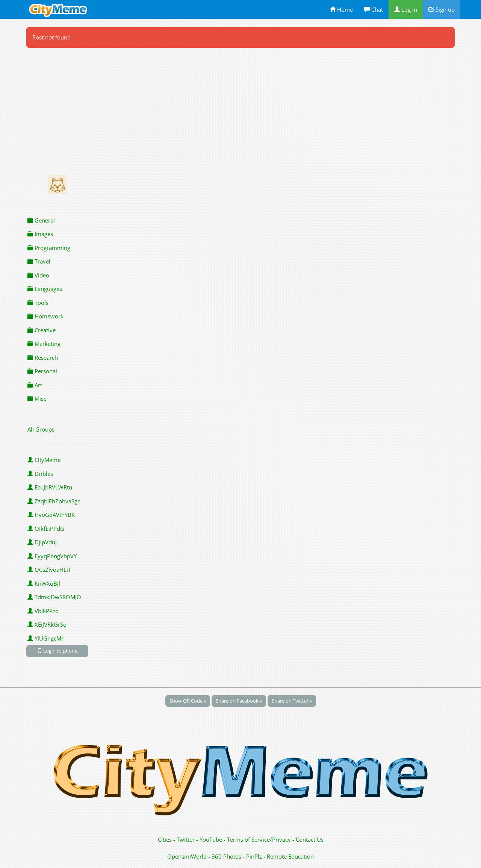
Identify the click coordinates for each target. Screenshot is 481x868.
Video (38, 275)
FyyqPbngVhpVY (52, 556)
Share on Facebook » (239, 701)
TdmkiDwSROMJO (54, 597)
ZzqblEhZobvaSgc (54, 501)
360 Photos (226, 856)
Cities (165, 839)
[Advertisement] (240, 109)
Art (35, 385)
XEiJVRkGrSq (47, 624)
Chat (374, 9)
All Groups (41, 429)
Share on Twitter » (292, 701)
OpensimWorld (187, 856)
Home (341, 9)
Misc (37, 398)
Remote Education (290, 856)
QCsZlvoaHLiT (49, 570)
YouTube (211, 839)
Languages (45, 289)
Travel (39, 261)
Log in (406, 9)
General (41, 220)
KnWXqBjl (44, 583)
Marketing (44, 344)
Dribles (40, 474)
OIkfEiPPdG (46, 529)
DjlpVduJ (42, 542)
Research (43, 358)
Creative (42, 330)
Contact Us (310, 839)
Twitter (186, 839)
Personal (42, 371)
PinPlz (254, 856)
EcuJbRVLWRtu (50, 487)
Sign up (442, 9)
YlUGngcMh (46, 638)
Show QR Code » (188, 701)
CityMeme (44, 460)
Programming (49, 248)
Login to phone (57, 651)
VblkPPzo (43, 611)
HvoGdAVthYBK (51, 515)
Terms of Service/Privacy (259, 839)
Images (40, 234)
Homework (45, 316)
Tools (38, 303)
